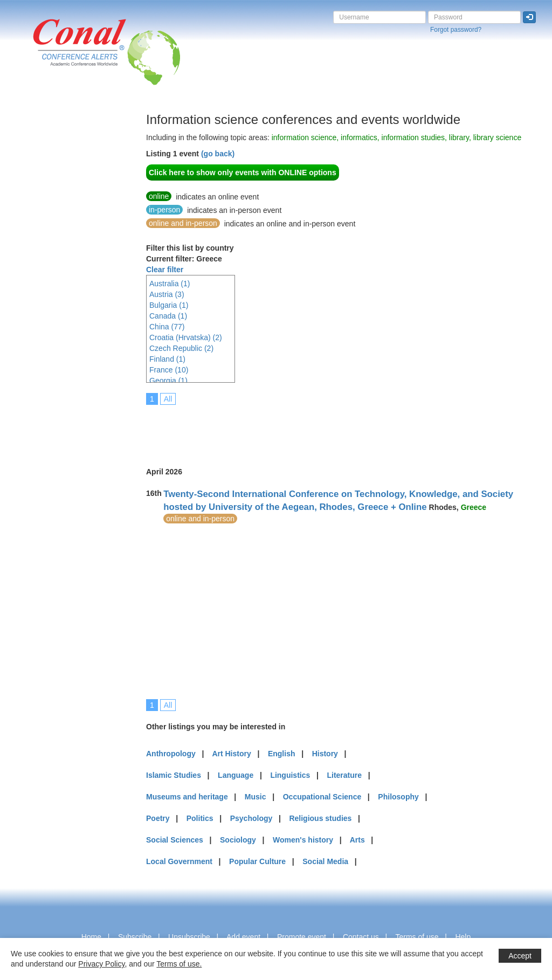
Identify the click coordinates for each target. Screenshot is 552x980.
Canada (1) (168, 316)
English (282, 754)
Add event (243, 937)
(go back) (218, 154)
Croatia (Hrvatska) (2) (186, 337)
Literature (344, 775)
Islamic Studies (174, 775)
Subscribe (135, 937)
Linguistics (290, 775)
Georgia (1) (168, 381)
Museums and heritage (187, 797)
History (325, 754)
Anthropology (171, 754)
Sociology (238, 840)
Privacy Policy (101, 964)
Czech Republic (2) (181, 348)
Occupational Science (322, 797)
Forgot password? (456, 30)
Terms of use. (179, 964)
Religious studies (320, 818)
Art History (231, 754)
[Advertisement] (51, 274)
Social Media (325, 861)
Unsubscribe (189, 937)
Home (91, 937)
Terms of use (417, 937)
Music (256, 797)
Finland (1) (167, 359)
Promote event (302, 937)
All (168, 399)
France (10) (169, 370)
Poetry (158, 818)
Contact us (361, 937)
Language (236, 775)
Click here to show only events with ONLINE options (243, 172)
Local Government (179, 861)
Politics (200, 818)
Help (463, 937)
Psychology (251, 818)
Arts (357, 840)
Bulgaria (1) (169, 305)
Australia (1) (170, 284)
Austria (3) (167, 294)
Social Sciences (175, 840)
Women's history (303, 840)
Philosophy (398, 797)
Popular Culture (257, 861)
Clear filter (165, 270)
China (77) (167, 327)
